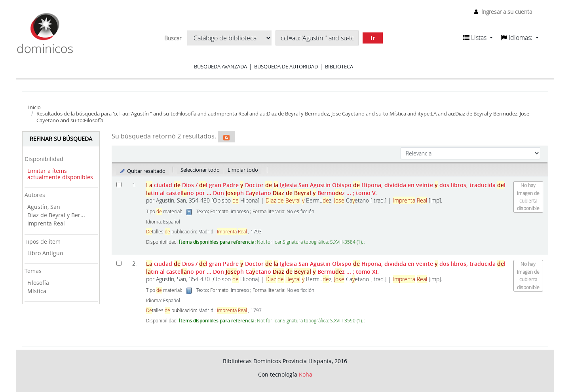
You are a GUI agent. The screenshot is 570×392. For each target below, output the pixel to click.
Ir (373, 38)
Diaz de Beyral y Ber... (56, 215)
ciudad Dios (326, 189)
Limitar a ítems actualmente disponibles (60, 174)
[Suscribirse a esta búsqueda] (226, 137)
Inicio (34, 107)
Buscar (173, 38)
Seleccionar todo (200, 170)
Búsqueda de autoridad (286, 66)
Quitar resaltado (142, 171)
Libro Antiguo (45, 253)
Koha (306, 374)
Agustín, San (44, 207)
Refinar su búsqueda (61, 139)
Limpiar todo (243, 170)
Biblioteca (339, 66)
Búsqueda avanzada (220, 66)
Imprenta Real (46, 223)
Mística (37, 291)
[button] (478, 38)
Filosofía (38, 283)
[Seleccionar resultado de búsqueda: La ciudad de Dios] (119, 185)
